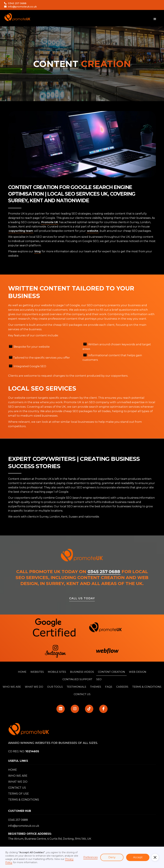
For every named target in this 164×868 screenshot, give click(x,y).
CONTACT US (82, 694)
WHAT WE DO (18, 782)
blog (38, 251)
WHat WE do (34, 687)
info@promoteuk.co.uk (22, 7)
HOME (22, 672)
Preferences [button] (90, 857)
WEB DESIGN (138, 672)
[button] (155, 857)
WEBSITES (37, 672)
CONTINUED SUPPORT (77, 679)
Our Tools (55, 687)
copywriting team (21, 231)
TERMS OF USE (19, 794)
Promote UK (50, 222)
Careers (122, 687)
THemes (96, 687)
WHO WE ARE (12, 687)
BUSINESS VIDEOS (82, 672)
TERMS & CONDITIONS (147, 687)
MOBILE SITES (57, 672)
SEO (99, 679)
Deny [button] (112, 857)
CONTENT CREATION (111, 672)
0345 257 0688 (17, 3)
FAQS (109, 687)
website (93, 231)
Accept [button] (138, 857)
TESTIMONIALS (76, 687)
